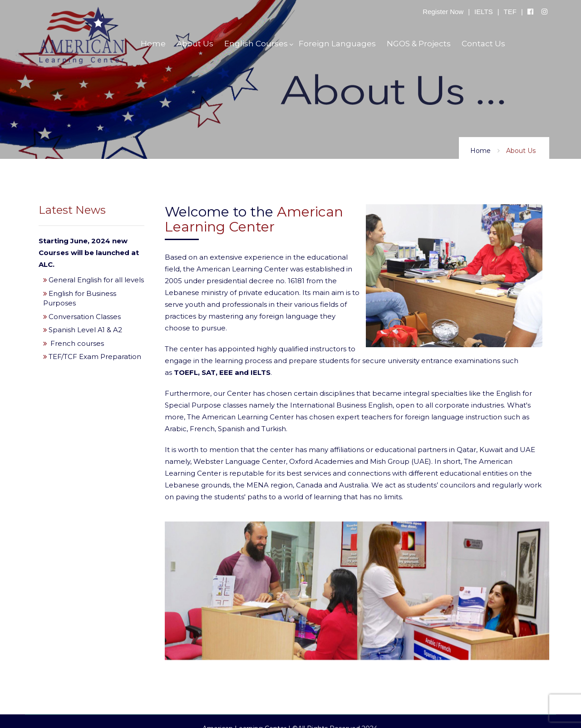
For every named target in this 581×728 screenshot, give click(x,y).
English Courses (256, 44)
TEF (510, 12)
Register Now (443, 12)
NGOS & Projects (419, 44)
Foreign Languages (337, 44)
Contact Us (483, 44)
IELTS (484, 12)
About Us (195, 44)
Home (480, 151)
